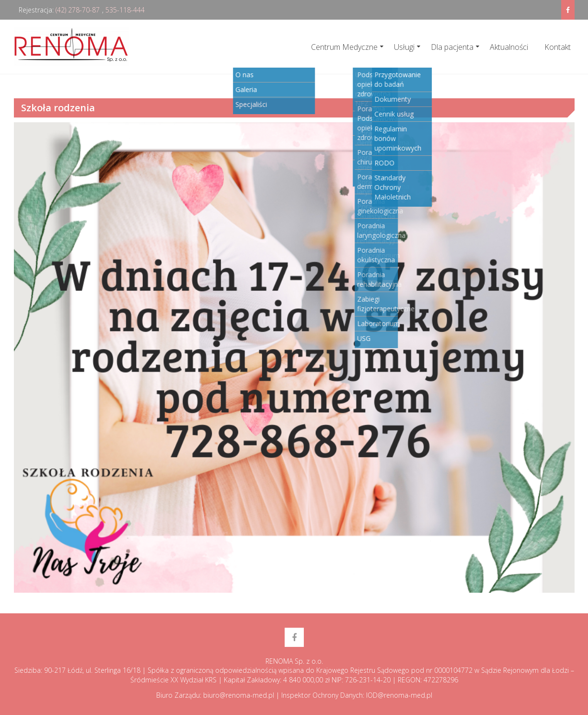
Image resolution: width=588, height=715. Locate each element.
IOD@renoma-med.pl (399, 695)
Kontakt (558, 47)
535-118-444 (125, 10)
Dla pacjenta (452, 47)
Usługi (404, 47)
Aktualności (509, 47)
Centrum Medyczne (344, 47)
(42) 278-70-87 (78, 10)
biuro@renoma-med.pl (239, 695)
